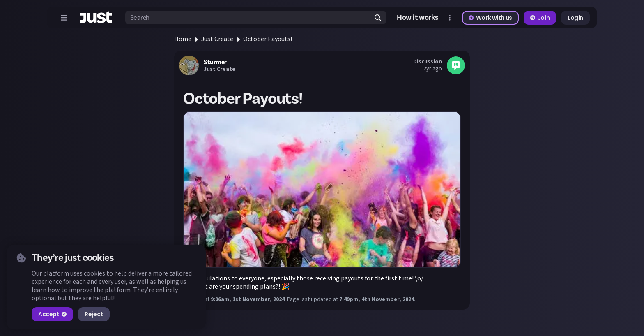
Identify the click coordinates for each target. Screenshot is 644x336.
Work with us (490, 18)
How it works (418, 18)
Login (575, 18)
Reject (94, 314)
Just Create (217, 39)
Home (183, 39)
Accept (52, 314)
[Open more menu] (450, 18)
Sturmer (215, 62)
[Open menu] (64, 18)
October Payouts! (268, 39)
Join (540, 18)
